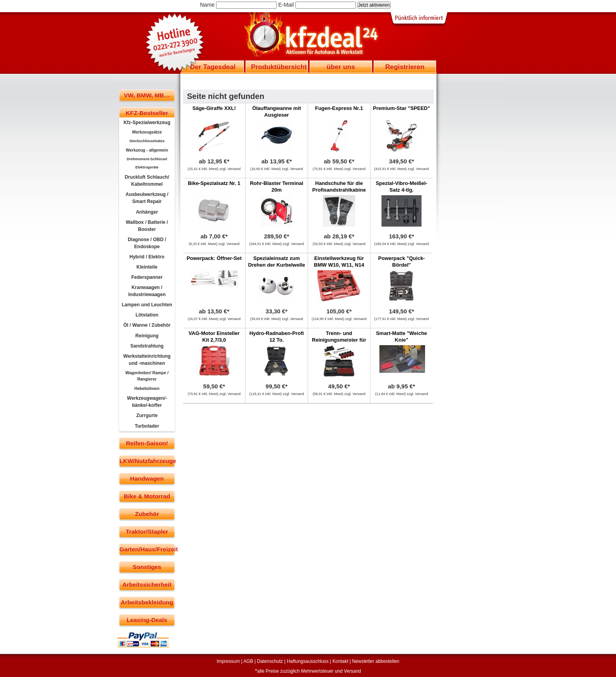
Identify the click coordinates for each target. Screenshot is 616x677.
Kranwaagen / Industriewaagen (147, 291)
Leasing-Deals (147, 620)
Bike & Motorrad (147, 496)
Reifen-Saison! (147, 443)
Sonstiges (147, 567)
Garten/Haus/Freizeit (147, 549)
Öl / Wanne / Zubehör (147, 325)
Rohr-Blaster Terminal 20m (277, 187)
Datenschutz (270, 661)
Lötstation (147, 315)
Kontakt (340, 661)
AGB (248, 661)
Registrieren (405, 67)
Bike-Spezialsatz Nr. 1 (214, 183)
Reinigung (147, 336)
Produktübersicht (279, 67)
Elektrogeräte (147, 167)
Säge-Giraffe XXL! (214, 108)
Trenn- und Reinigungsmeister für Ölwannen (339, 340)
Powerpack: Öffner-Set (214, 258)
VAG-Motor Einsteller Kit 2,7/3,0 (214, 337)
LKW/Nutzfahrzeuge (147, 461)
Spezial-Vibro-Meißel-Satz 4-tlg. (401, 187)
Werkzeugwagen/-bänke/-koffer (147, 402)
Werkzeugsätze (147, 132)
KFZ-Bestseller (147, 113)
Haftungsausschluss (308, 661)
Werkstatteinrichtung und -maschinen (147, 360)
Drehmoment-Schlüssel (147, 159)
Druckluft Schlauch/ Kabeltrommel (147, 181)
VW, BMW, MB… (147, 95)
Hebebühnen (147, 388)
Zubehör (147, 514)
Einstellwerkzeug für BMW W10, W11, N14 (339, 262)
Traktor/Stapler (147, 532)
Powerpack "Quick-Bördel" (402, 262)
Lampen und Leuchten (147, 305)
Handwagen (147, 478)
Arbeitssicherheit (147, 585)
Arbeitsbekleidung (147, 602)
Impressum (228, 661)
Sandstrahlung (147, 346)
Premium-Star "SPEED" (401, 108)
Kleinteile (147, 267)
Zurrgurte (147, 415)
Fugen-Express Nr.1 (339, 108)
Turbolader (147, 426)
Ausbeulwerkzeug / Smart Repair (147, 198)
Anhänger (147, 212)
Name (207, 5)
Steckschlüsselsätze (147, 141)
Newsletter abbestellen (376, 661)
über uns (341, 67)
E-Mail (286, 5)
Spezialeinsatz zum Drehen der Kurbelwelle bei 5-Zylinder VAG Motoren (276, 268)
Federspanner (147, 277)
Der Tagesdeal (213, 67)
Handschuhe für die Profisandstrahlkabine (339, 187)
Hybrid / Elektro (147, 257)
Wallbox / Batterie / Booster (147, 226)
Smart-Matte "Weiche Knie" (401, 337)
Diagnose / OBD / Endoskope (147, 243)
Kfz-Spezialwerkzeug (147, 123)
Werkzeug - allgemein (147, 150)
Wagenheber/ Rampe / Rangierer (147, 376)
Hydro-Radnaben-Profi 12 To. (277, 337)
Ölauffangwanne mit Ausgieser (277, 112)
